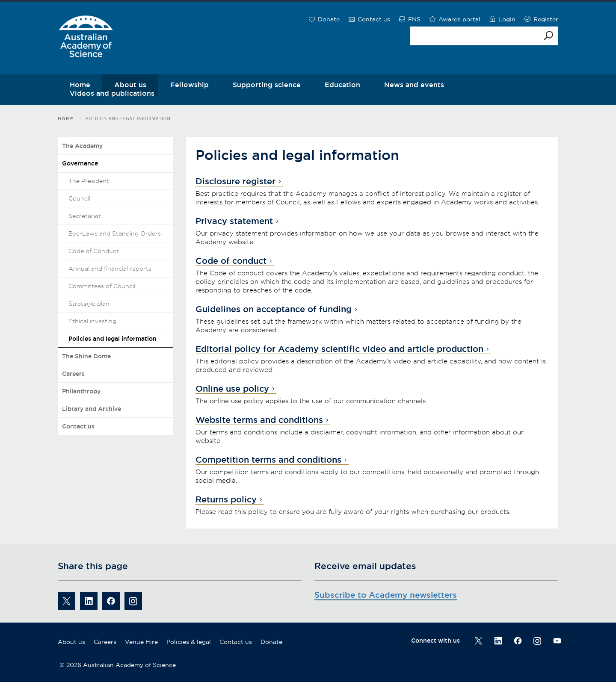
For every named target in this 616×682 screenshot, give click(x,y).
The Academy (82, 146)
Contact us (78, 426)
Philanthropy (81, 391)
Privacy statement (234, 221)
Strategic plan (89, 304)
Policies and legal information (113, 339)
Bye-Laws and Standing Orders (115, 233)
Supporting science (267, 85)
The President (89, 181)
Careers (73, 374)
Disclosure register (235, 181)
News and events (414, 85)
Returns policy (226, 499)
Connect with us (435, 641)
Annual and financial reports (110, 269)
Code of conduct (231, 261)
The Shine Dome (86, 356)
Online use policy (232, 389)
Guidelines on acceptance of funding (274, 309)
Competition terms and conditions (268, 460)
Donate (271, 642)
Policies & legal (189, 642)
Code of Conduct (94, 251)
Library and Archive (92, 409)
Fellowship (190, 85)
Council (79, 198)
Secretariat (85, 216)
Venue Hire (141, 642)
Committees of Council (102, 286)
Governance (80, 163)
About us (71, 642)
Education (342, 85)
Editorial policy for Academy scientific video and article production (339, 349)
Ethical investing (92, 321)
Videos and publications (112, 93)
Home (66, 119)
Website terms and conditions (259, 420)
